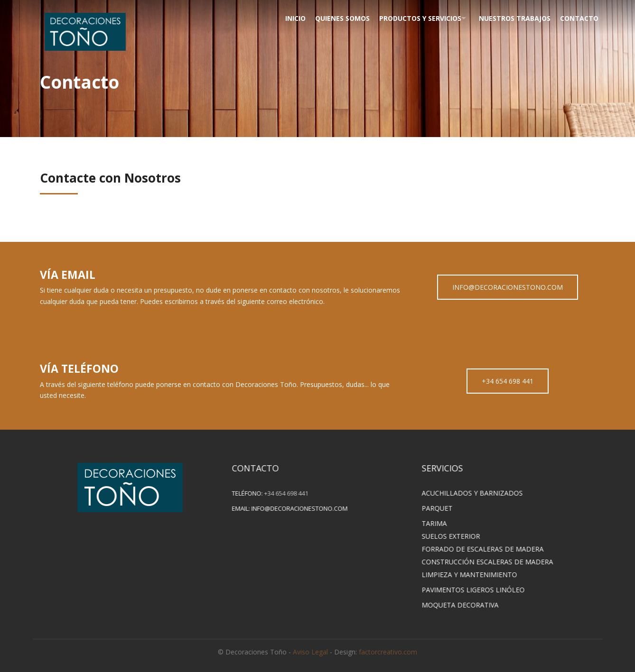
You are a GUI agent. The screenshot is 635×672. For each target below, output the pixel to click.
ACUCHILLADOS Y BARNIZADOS (481, 493)
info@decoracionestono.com (309, 508)
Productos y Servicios (414, 18)
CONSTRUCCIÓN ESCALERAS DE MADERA (497, 562)
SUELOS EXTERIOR (460, 536)
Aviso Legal (310, 652)
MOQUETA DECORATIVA (469, 605)
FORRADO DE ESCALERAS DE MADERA (492, 549)
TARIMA (444, 523)
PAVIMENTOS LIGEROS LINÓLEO (482, 590)
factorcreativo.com (388, 652)
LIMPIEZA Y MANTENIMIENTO (479, 575)
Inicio (287, 18)
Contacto (578, 18)
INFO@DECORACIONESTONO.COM (508, 287)
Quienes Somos (335, 18)
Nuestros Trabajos (512, 18)
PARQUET (446, 508)
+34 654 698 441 (508, 381)
